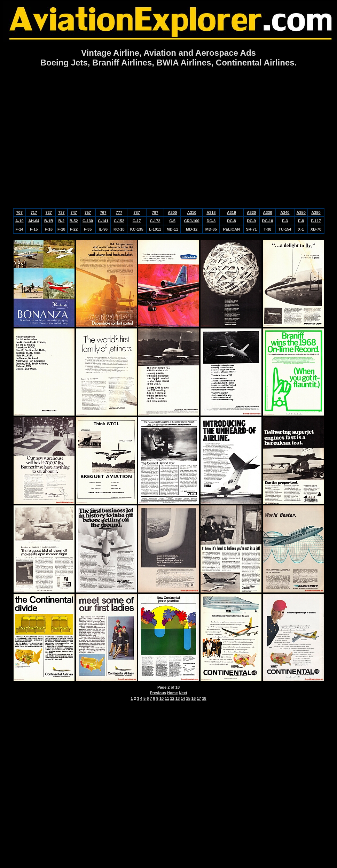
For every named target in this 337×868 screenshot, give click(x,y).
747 (74, 212)
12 (172, 698)
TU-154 (285, 229)
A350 (301, 212)
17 (199, 698)
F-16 (49, 229)
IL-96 (103, 229)
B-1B (49, 221)
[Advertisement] (167, 138)
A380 (316, 212)
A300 (172, 212)
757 (88, 212)
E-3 (285, 221)
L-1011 (155, 229)
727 (49, 212)
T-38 (267, 229)
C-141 (103, 221)
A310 (192, 212)
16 (194, 698)
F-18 (61, 229)
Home (173, 693)
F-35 (88, 229)
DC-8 (232, 221)
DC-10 (267, 221)
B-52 (74, 221)
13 (178, 698)
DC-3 (211, 221)
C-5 (172, 221)
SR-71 (251, 229)
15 (188, 698)
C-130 (88, 221)
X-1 (301, 229)
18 (204, 698)
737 (61, 212)
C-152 (119, 221)
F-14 (19, 229)
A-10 (19, 221)
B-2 (61, 221)
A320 (251, 212)
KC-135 (137, 229)
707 (19, 212)
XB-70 (316, 229)
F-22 (74, 229)
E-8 (301, 221)
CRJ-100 (192, 221)
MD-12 (192, 229)
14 (183, 698)
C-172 (155, 221)
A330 (267, 212)
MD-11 (173, 229)
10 (162, 698)
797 (155, 212)
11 (167, 698)
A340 (285, 212)
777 (119, 212)
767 (103, 212)
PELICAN (232, 229)
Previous (158, 693)
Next (183, 693)
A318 (211, 212)
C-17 (137, 221)
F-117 (316, 221)
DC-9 (251, 221)
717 (34, 212)
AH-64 (34, 221)
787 (136, 212)
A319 (232, 212)
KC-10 (119, 229)
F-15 (34, 229)
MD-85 (211, 229)
